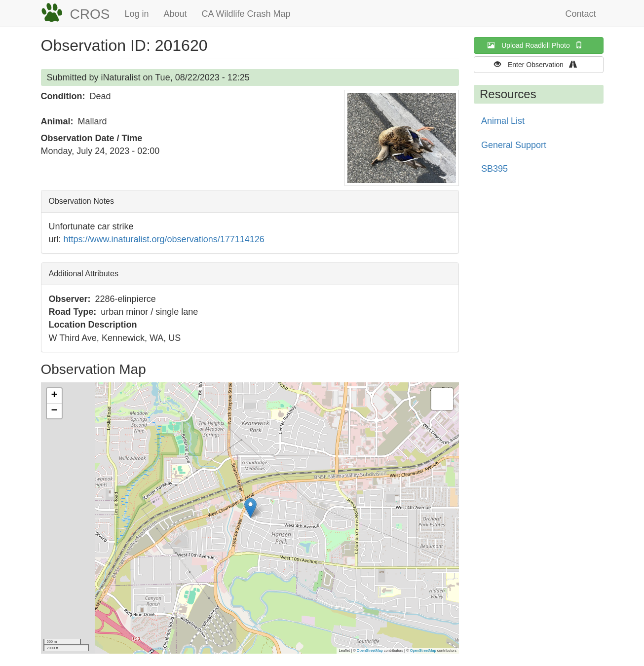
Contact (580, 14)
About (175, 14)
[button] (402, 138)
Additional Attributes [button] (84, 274)
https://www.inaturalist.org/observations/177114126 (164, 239)
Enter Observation (539, 64)
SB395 (494, 169)
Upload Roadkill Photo (538, 45)
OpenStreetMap (370, 650)
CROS (90, 14)
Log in (136, 14)
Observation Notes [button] (82, 201)
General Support (514, 145)
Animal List (503, 121)
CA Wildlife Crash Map (246, 14)
